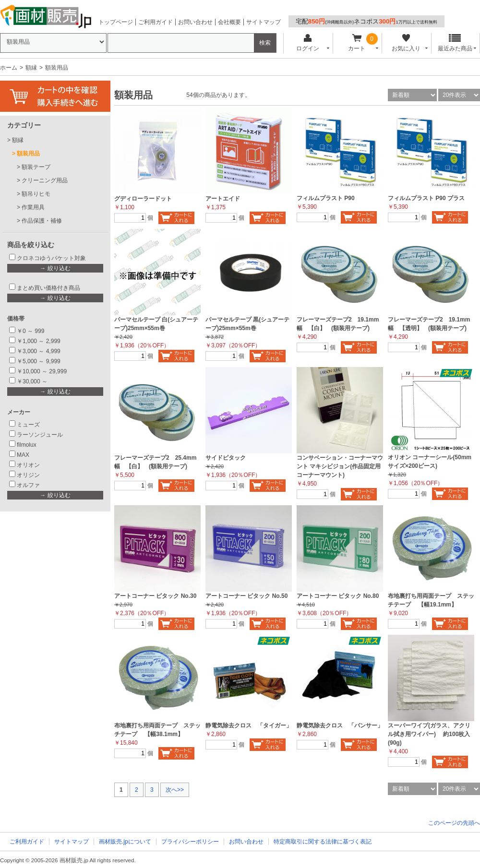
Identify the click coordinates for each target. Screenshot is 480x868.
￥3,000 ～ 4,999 (39, 351)
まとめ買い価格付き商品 (48, 288)
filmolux (27, 445)
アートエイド (223, 199)
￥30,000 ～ (33, 381)
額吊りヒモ (36, 194)
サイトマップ (264, 22)
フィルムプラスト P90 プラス (426, 198)
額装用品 (28, 154)
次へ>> (175, 790)
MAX (23, 455)
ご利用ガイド (156, 22)
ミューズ (28, 425)
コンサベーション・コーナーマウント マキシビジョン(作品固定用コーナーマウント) (340, 466)
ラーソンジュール (40, 435)
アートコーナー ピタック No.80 (338, 596)
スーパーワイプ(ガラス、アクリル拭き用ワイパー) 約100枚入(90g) (429, 734)
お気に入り (406, 43)
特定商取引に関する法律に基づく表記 (323, 842)
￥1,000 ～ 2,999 (39, 341)
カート (357, 43)
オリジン (28, 475)
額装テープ (36, 167)
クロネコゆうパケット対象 (51, 258)
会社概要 (229, 22)
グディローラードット (143, 199)
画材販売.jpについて (125, 842)
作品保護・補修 (42, 221)
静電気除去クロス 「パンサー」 (340, 725)
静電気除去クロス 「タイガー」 (249, 725)
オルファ (28, 485)
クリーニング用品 (45, 180)
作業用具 (33, 207)
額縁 (31, 68)
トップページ (116, 22)
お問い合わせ (195, 22)
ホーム (9, 68)
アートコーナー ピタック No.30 (155, 596)
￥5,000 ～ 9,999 (39, 361)
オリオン (28, 465)
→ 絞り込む (55, 268)
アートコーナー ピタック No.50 (246, 596)
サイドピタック (226, 458)
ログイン (307, 43)
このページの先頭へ (454, 823)
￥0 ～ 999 (30, 331)
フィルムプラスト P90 (326, 198)
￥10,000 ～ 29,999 (42, 371)
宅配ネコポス (366, 21)
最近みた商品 (455, 43)
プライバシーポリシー (190, 842)
